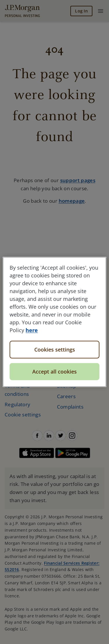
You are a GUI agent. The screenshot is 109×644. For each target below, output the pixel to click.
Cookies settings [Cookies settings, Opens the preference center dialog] (55, 350)
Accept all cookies (54, 372)
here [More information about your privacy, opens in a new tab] (32, 330)
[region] (54, 322)
